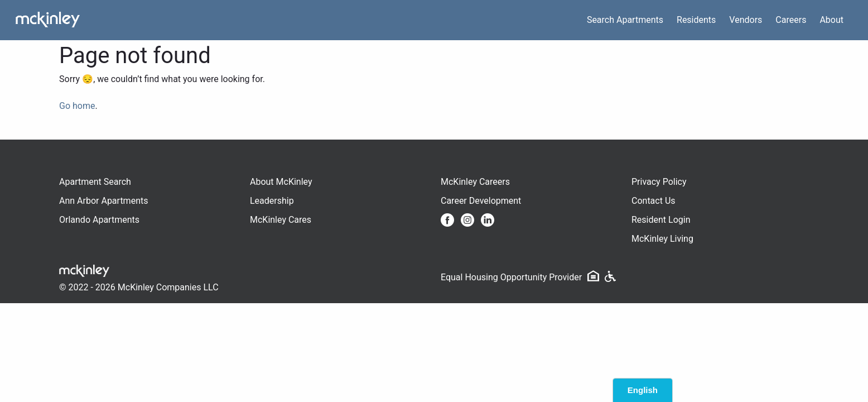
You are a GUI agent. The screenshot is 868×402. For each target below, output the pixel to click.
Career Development (481, 201)
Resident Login (661, 220)
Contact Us (654, 201)
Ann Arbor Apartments (103, 201)
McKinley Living (662, 239)
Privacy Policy (659, 182)
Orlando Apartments (99, 220)
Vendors (746, 20)
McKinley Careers (475, 182)
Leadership (272, 201)
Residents (696, 20)
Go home (77, 106)
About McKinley (281, 182)
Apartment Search (95, 182)
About (831, 20)
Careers (791, 20)
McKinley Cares (281, 220)
